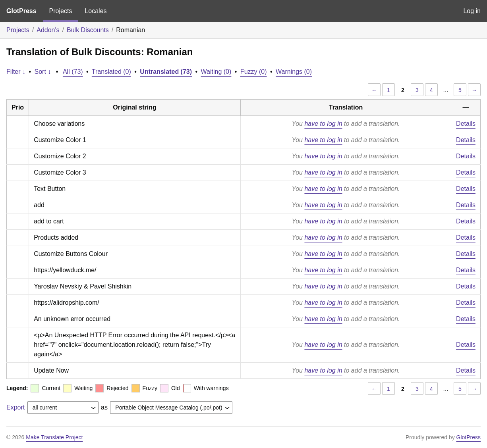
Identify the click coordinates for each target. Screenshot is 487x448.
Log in (472, 11)
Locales (96, 11)
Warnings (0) (294, 72)
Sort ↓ (43, 72)
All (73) (73, 72)
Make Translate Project (54, 437)
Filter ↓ (16, 72)
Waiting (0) (216, 72)
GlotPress (21, 11)
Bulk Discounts (88, 30)
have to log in (323, 124)
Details (466, 124)
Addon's (48, 30)
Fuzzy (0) (254, 72)
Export (15, 407)
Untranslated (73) (166, 72)
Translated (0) (111, 72)
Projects (61, 11)
